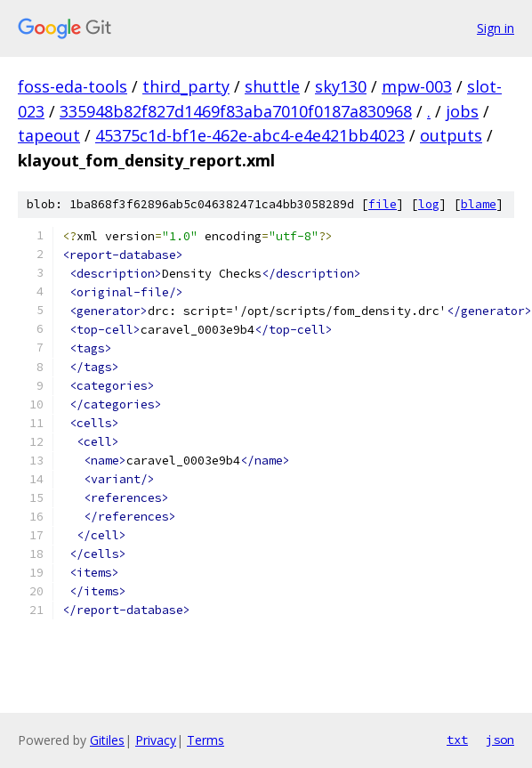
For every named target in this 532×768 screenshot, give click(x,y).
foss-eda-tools (73, 86)
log (429, 204)
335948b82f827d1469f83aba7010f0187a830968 (236, 111)
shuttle (272, 86)
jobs (462, 111)
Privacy (156, 740)
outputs (451, 135)
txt (457, 740)
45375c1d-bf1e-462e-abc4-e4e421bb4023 (250, 135)
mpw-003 (417, 86)
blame (479, 204)
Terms (206, 740)
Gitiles (107, 740)
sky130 (341, 86)
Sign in (496, 28)
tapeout (49, 135)
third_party (186, 86)
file (383, 204)
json (500, 740)
